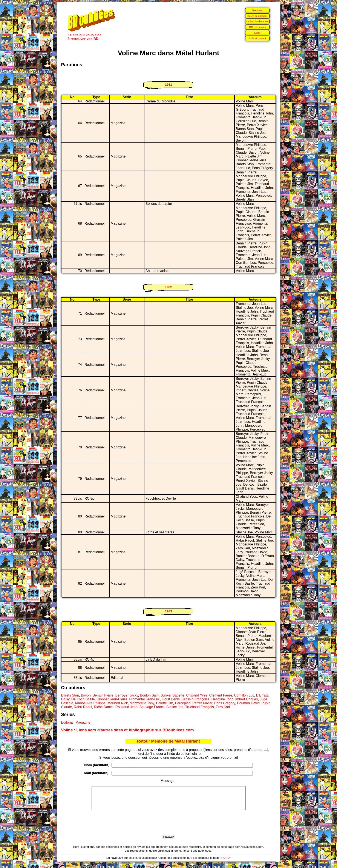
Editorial (67, 722)
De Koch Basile (83, 699)
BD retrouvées (257, 27)
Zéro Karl (223, 707)
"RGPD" (225, 862)
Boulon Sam (149, 695)
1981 (168, 84)
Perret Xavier (202, 703)
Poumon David (248, 703)
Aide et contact (257, 38)
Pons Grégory (225, 703)
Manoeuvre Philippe (90, 703)
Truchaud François (200, 707)
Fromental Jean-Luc (144, 699)
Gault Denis (171, 699)
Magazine (83, 722)
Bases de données (257, 16)
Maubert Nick (118, 703)
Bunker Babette (172, 695)
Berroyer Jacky (127, 695)
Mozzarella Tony (142, 703)
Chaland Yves (197, 695)
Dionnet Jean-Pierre (112, 699)
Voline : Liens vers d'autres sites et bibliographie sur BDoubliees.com (127, 730)
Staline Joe (175, 707)
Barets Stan (70, 695)
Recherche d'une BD (257, 21)
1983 (168, 611)
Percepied (183, 703)
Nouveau (257, 10)
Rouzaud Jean (126, 707)
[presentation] (168, 827)
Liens (257, 33)
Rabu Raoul (83, 707)
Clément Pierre (221, 695)
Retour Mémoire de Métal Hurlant (168, 741)
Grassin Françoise (196, 699)
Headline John (222, 699)
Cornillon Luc (244, 695)
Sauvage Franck (152, 707)
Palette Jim (165, 703)
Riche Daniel (104, 707)
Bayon (86, 695)
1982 (168, 287)
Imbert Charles (247, 699)
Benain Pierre (103, 695)
